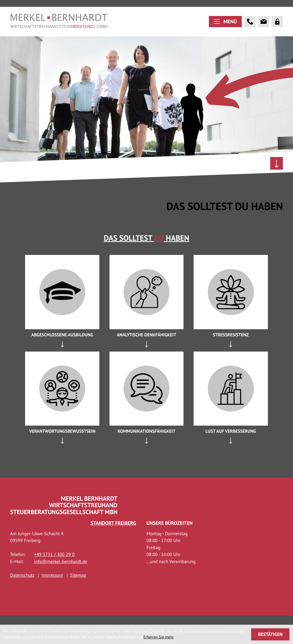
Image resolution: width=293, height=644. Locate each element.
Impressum (52, 586)
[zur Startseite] (59, 26)
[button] (250, 26)
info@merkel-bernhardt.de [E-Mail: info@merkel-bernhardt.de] (61, 572)
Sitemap (78, 586)
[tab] (62, 350)
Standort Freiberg (113, 533)
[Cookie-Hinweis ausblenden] (270, 634)
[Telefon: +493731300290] (54, 565)
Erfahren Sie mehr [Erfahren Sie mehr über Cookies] (159, 637)
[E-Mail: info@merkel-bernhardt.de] (264, 26)
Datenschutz (22, 586)
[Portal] (277, 26)
